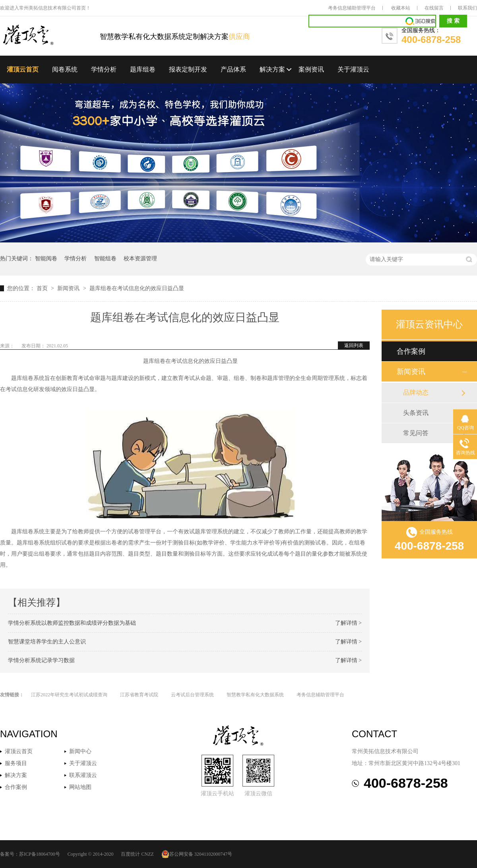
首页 (43, 288)
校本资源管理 (140, 259)
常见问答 (416, 433)
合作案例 (411, 351)
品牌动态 (416, 392)
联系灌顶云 (83, 775)
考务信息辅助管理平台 (352, 8)
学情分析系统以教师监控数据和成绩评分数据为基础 (72, 623)
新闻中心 (80, 751)
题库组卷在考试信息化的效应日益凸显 (137, 288)
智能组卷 (105, 259)
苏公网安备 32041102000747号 (197, 854)
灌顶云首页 (23, 69)
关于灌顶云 (353, 69)
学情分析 (104, 69)
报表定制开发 (188, 69)
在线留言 (434, 8)
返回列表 (354, 345)
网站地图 (80, 787)
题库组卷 (143, 69)
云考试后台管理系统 (192, 695)
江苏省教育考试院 (139, 695)
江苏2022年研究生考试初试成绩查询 (69, 695)
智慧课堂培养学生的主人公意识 (47, 642)
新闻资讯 (69, 288)
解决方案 (272, 69)
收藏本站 (401, 8)
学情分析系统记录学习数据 (41, 660)
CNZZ (147, 854)
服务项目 (16, 763)
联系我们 (467, 8)
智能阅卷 (46, 259)
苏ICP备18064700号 (40, 854)
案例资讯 (311, 69)
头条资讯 (416, 413)
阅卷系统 (65, 69)
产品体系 (233, 69)
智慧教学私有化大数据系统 (255, 695)
